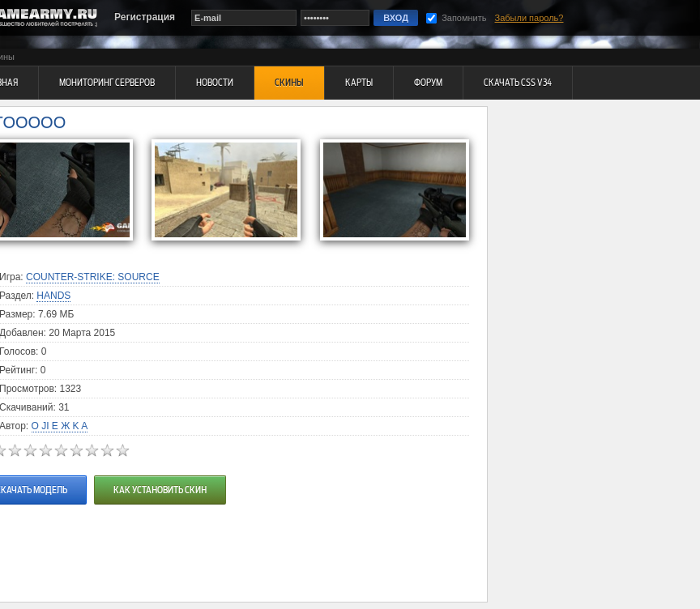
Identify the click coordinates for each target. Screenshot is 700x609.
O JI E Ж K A (60, 426)
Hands (53, 296)
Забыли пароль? (529, 18)
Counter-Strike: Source (93, 277)
